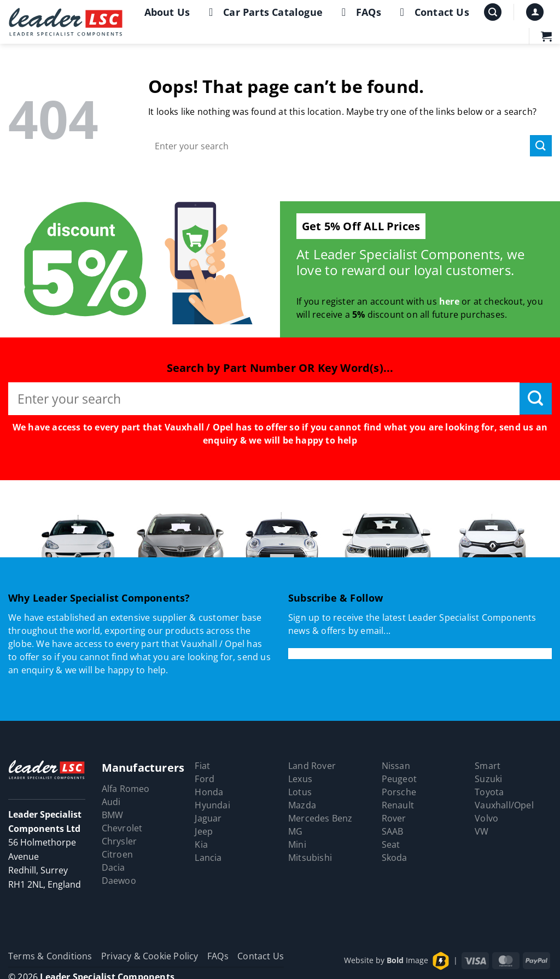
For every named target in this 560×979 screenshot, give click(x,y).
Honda (209, 792)
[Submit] (541, 146)
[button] (493, 12)
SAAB (393, 831)
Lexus (300, 779)
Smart (488, 766)
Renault (398, 805)
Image (407, 960)
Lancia (208, 858)
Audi (111, 802)
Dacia (113, 867)
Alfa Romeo (126, 789)
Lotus (300, 792)
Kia (201, 844)
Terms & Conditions (50, 956)
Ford (205, 779)
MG (295, 831)
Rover (394, 818)
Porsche (399, 792)
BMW (113, 815)
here (449, 301)
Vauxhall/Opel (504, 805)
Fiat (202, 766)
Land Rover (312, 766)
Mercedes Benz (320, 818)
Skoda (395, 858)
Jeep (204, 831)
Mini (297, 844)
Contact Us (432, 12)
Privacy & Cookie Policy (150, 956)
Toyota (489, 792)
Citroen (117, 854)
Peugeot (399, 779)
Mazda (302, 805)
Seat (391, 844)
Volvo (486, 818)
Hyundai (212, 805)
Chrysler (119, 841)
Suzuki (488, 779)
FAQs (359, 12)
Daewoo (119, 881)
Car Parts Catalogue (263, 12)
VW (482, 831)
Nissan (396, 766)
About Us (167, 12)
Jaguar (208, 818)
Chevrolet (122, 828)
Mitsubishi (310, 858)
